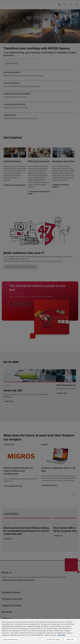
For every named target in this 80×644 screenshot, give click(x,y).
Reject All (70, 640)
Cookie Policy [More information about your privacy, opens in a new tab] (61, 635)
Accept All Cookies (53, 640)
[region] (40, 631)
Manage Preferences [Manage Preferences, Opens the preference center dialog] (11, 640)
